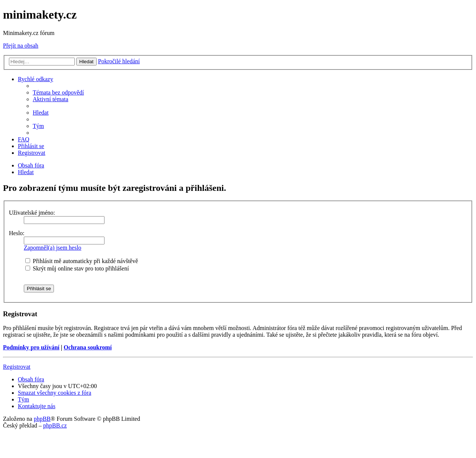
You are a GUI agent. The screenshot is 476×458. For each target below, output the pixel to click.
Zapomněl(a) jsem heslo (53, 248)
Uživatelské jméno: (32, 213)
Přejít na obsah (21, 46)
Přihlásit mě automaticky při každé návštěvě (82, 261)
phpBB (42, 419)
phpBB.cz (55, 425)
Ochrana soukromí (88, 347)
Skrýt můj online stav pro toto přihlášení (77, 268)
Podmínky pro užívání (31, 347)
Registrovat (17, 367)
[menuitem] (58, 92)
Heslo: (17, 233)
